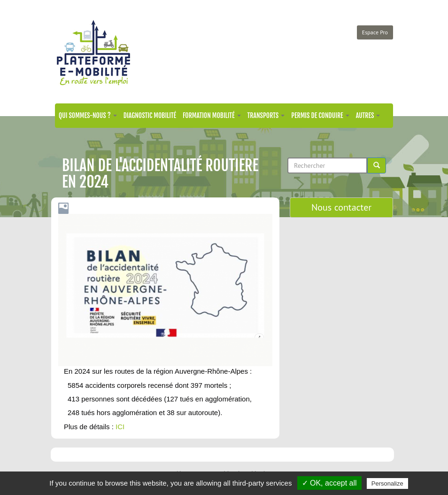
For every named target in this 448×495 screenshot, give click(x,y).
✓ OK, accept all (329, 483)
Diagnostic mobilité (150, 115)
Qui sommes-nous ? (88, 115)
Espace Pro (375, 32)
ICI (120, 427)
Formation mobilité (212, 115)
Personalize (387, 483)
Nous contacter (341, 207)
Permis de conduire (320, 115)
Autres (368, 115)
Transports (266, 115)
